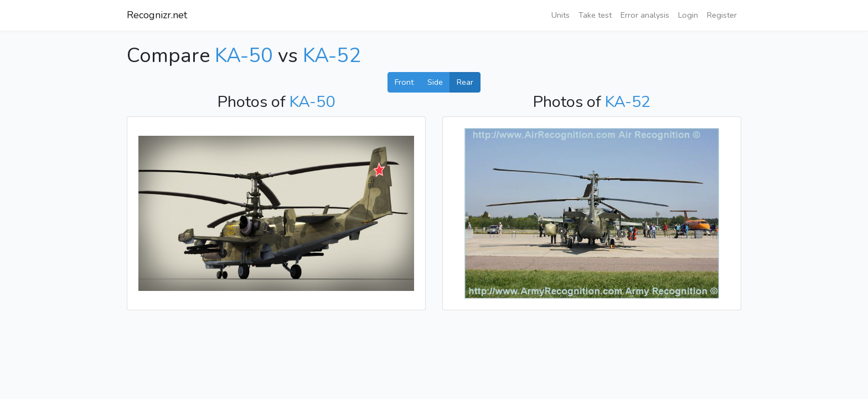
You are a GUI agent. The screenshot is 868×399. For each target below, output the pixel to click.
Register (722, 15)
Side (435, 82)
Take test (595, 15)
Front (404, 82)
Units (560, 15)
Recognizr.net (157, 15)
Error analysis (645, 15)
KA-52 (332, 56)
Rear (465, 82)
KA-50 (244, 56)
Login (688, 15)
